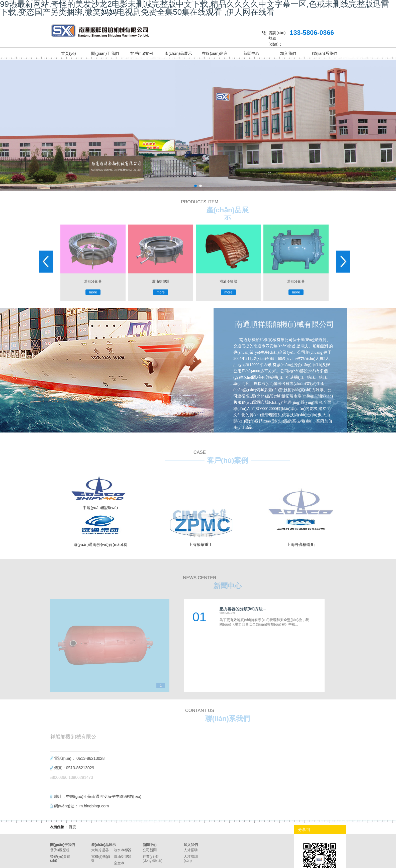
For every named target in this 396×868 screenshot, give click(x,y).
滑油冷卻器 (123, 856)
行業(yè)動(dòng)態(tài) (153, 858)
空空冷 (119, 863)
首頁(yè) (68, 53)
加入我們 (288, 53)
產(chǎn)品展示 (178, 53)
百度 (72, 827)
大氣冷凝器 (100, 850)
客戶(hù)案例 (142, 53)
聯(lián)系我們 (325, 53)
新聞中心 (251, 53)
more (93, 384)
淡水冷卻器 (123, 850)
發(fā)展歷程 (60, 850)
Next (343, 353)
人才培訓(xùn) (191, 858)
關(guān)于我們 (105, 53)
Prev (46, 353)
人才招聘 (191, 850)
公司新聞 (150, 850)
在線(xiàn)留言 (215, 53)
